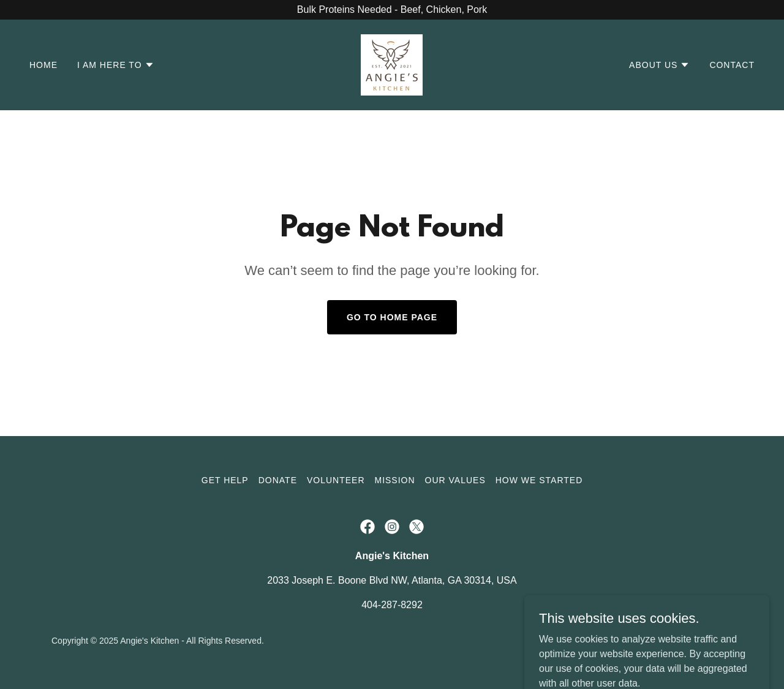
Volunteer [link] (336, 480)
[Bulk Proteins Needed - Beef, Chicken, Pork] (392, 10)
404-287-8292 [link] (392, 605)
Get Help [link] (225, 480)
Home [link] (43, 65)
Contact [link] (732, 65)
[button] (116, 65)
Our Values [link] (455, 480)
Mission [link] (395, 480)
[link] (392, 64)
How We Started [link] (539, 480)
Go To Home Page (392, 317)
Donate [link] (278, 480)
